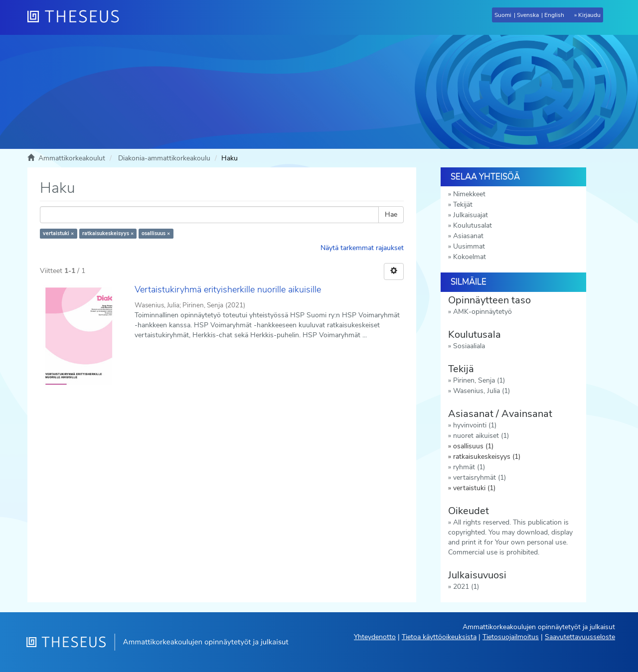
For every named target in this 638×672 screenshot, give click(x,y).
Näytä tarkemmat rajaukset (362, 248)
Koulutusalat (473, 225)
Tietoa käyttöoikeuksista (439, 637)
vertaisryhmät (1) (479, 477)
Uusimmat (469, 246)
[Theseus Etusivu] (77, 17)
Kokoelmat (470, 257)
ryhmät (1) (469, 467)
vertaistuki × (58, 233)
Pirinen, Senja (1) (479, 380)
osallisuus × (156, 233)
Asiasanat (468, 236)
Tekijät (463, 204)
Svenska (528, 15)
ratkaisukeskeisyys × (108, 233)
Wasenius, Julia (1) (481, 391)
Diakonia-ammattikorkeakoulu (164, 158)
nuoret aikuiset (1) (481, 436)
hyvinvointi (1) (475, 425)
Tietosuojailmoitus (511, 637)
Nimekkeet (469, 194)
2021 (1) (466, 587)
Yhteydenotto (375, 637)
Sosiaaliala (469, 346)
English (554, 15)
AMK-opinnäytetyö (482, 312)
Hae (391, 214)
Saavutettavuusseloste (580, 637)
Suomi (503, 15)
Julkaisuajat (471, 215)
